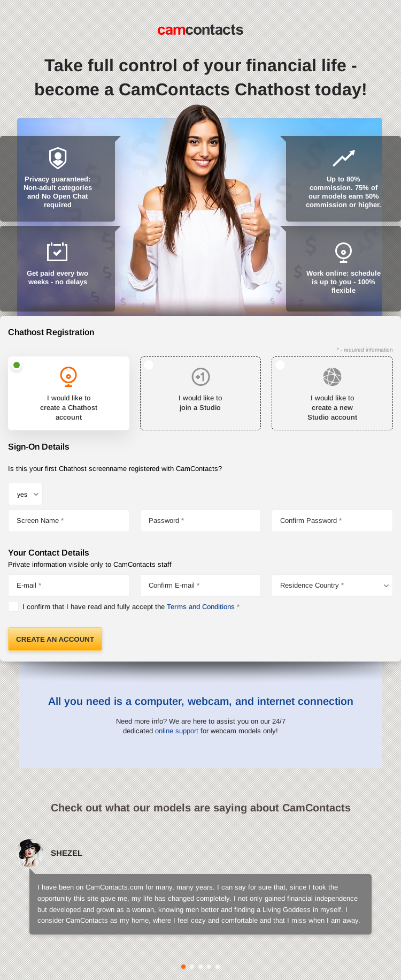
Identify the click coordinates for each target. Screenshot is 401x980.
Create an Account (55, 639)
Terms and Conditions (201, 607)
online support (177, 731)
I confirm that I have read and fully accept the (129, 607)
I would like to (69, 408)
